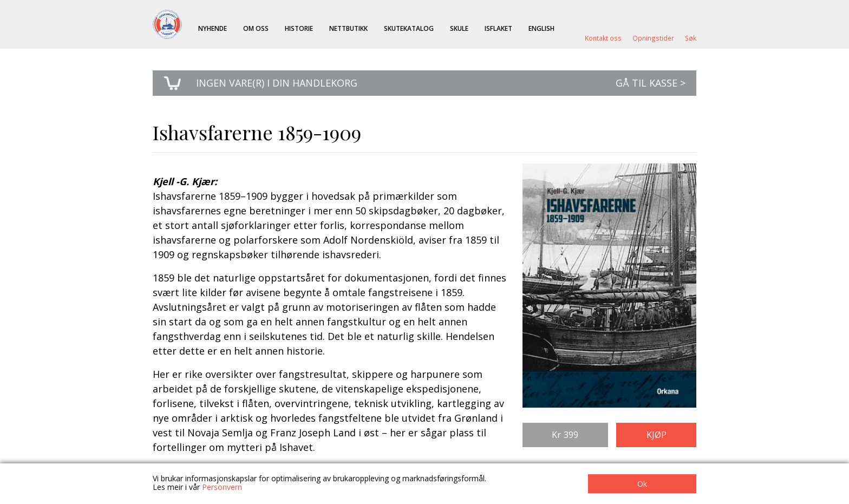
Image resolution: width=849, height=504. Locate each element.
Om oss (256, 28)
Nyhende (213, 28)
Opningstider (653, 38)
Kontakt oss (603, 38)
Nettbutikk (348, 28)
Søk (691, 38)
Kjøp (657, 435)
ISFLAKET (498, 28)
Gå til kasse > (651, 83)
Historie (299, 28)
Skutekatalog (409, 28)
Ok (642, 484)
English (541, 28)
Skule (459, 28)
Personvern (222, 487)
